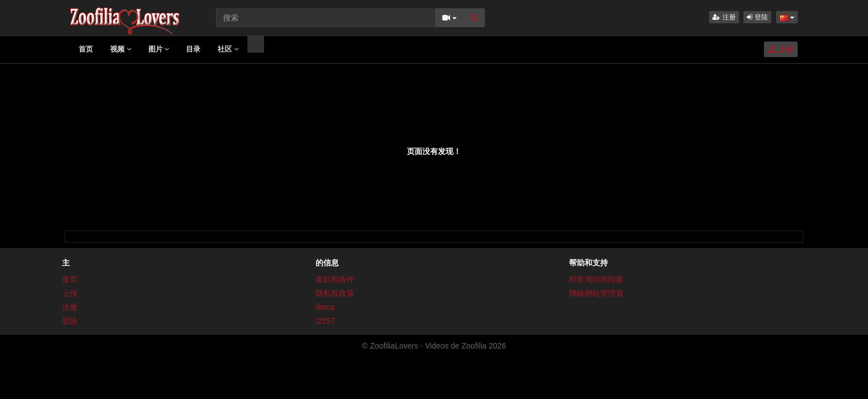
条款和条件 (335, 279)
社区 (228, 49)
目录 (193, 49)
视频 (121, 49)
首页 (86, 49)
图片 (159, 49)
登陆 (757, 17)
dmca (325, 307)
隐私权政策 (335, 293)
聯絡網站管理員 (596, 293)
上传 (781, 49)
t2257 (325, 321)
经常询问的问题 (596, 279)
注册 (724, 17)
